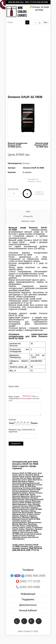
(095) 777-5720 (31, 2)
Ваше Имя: (14, 386)
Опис (28, 212)
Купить (27, 194)
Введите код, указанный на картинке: (22, 431)
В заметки (39, 192)
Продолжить (16, 444)
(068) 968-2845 (14, 2)
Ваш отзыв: (24, 398)
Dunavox (26, 163)
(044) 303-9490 (42, 2)
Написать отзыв (34, 181)
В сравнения (39, 194)
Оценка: (13, 420)
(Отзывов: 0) (33, 179)
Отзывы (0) (28, 216)
